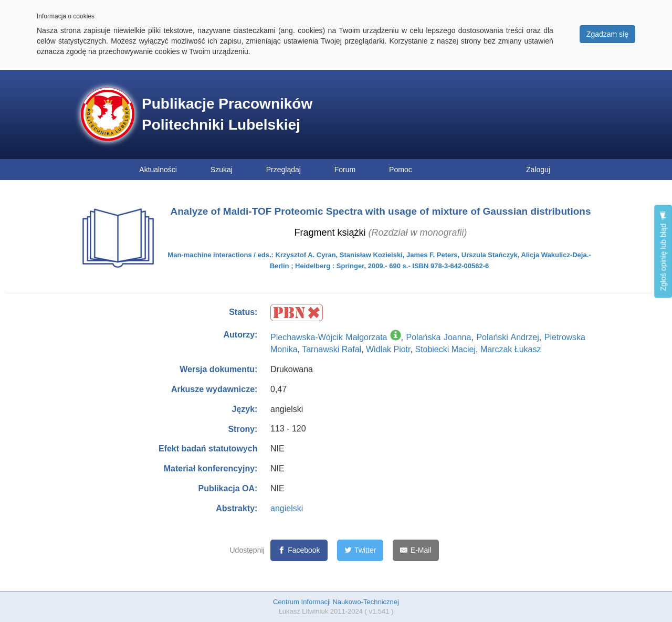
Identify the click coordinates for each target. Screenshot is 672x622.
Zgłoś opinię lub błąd (663, 251)
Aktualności (158, 170)
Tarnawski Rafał (332, 349)
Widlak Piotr (388, 349)
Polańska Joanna (439, 337)
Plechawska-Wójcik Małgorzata (329, 337)
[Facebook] (299, 550)
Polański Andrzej (507, 337)
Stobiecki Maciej (445, 349)
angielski (287, 508)
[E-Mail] (416, 550)
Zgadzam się (607, 34)
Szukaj (222, 170)
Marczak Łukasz (511, 349)
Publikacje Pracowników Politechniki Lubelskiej (227, 114)
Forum (345, 170)
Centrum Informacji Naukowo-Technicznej (336, 602)
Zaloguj (538, 170)
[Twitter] (360, 550)
